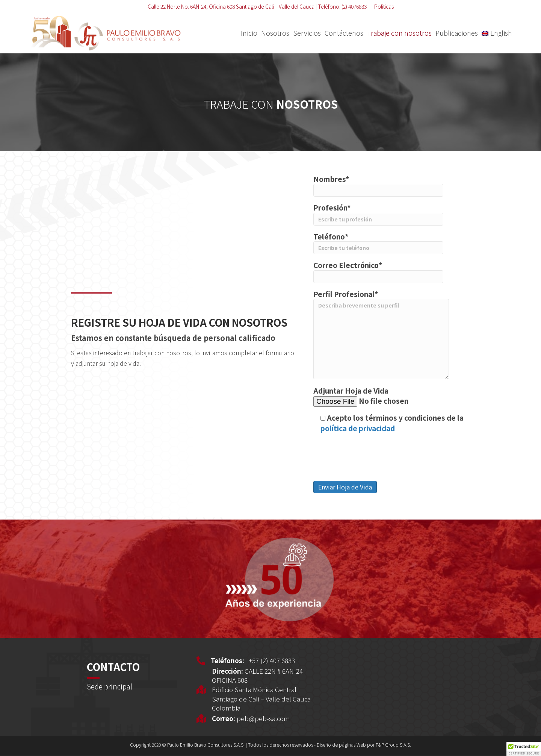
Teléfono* (378, 243)
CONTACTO (113, 667)
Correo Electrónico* (378, 271)
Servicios (307, 33)
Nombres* (378, 185)
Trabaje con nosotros (399, 33)
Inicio (249, 33)
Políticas (384, 6)
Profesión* (378, 214)
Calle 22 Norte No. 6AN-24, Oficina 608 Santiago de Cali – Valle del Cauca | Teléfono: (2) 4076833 (257, 6)
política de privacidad (358, 428)
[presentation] (370, 456)
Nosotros (275, 33)
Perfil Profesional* (381, 334)
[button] (524, 749)
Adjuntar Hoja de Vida (384, 396)
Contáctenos (344, 33)
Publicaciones (457, 33)
